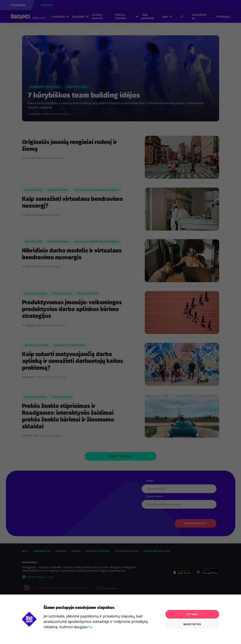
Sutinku (192, 614)
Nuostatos (192, 624)
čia (90, 627)
